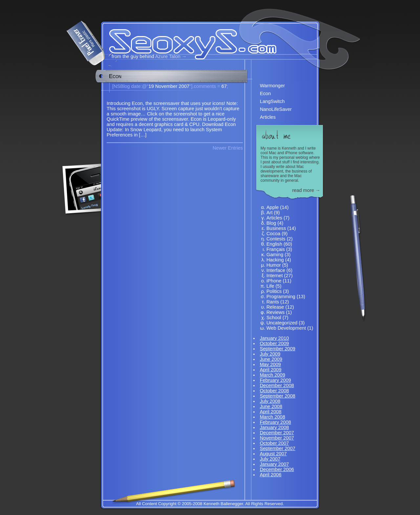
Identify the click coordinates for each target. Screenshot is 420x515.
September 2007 (278, 448)
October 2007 (274, 443)
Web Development (286, 328)
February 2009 (275, 380)
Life (270, 286)
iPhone (274, 281)
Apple (273, 207)
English (274, 244)
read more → (306, 190)
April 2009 (271, 370)
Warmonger (272, 86)
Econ (115, 76)
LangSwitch (272, 101)
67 (209, 86)
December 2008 (277, 385)
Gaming (275, 255)
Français (276, 249)
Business (276, 228)
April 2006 (271, 475)
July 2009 (270, 354)
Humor (274, 265)
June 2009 (271, 359)
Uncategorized (282, 323)
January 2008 (274, 427)
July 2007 (270, 459)
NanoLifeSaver (276, 109)
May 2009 (270, 364)
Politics (274, 291)
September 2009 (278, 349)
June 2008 (271, 406)
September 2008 (278, 396)
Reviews (275, 312)
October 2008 (274, 391)
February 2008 (275, 422)
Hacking (275, 260)
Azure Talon (168, 56)
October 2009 (274, 343)
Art (270, 213)
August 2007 (273, 454)
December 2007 (277, 433)
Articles (268, 117)
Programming (281, 297)
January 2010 (274, 338)
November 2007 (277, 438)
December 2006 (277, 469)
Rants (273, 302)
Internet (275, 276)
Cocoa (273, 234)
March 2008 (273, 417)
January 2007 (274, 464)
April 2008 (271, 412)
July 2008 (270, 401)
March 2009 (273, 375)
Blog (271, 223)
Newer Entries (228, 148)
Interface (276, 270)
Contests (276, 239)
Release (275, 307)
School (274, 318)
